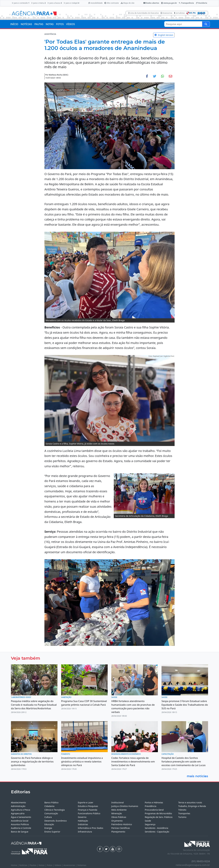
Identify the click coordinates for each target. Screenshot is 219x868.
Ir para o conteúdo (21, 3)
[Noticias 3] (96, 642)
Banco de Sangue (20, 832)
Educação (49, 824)
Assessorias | (70, 865)
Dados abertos (151, 3)
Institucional (117, 802)
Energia (48, 828)
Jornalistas (179, 13)
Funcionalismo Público (89, 813)
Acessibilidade (95, 3)
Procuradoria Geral (154, 810)
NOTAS (50, 24)
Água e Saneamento (21, 817)
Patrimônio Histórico (122, 824)
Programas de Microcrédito (158, 813)
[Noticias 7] (112, 642)
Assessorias (166, 13)
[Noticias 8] (118, 642)
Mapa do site (128, 3)
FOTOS (60, 24)
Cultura (48, 817)
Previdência (151, 806)
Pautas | (34, 865)
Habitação (83, 821)
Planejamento (118, 832)
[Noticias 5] (107, 642)
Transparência (186, 3)
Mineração (117, 813)
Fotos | (51, 865)
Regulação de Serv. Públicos (159, 817)
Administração (18, 806)
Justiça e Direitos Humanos (125, 806)
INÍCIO (14, 24)
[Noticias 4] (101, 642)
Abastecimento (18, 802)
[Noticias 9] (123, 642)
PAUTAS (39, 24)
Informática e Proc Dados (91, 828)
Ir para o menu (38, 3)
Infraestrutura (85, 832)
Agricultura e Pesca (21, 810)
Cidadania (49, 806)
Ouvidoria (202, 3)
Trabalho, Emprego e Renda (192, 806)
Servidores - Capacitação (157, 832)
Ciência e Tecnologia (55, 810)
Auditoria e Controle (21, 828)
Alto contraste (112, 3)
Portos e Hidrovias (154, 802)
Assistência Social (20, 821)
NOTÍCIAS (26, 24)
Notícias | (24, 865)
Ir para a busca (55, 3)
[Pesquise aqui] (206, 24)
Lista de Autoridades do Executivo (144, 13)
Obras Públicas (119, 817)
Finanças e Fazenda (88, 810)
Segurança (150, 824)
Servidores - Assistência (156, 828)
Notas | (43, 865)
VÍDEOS (70, 24)
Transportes (184, 813)
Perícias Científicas (121, 828)
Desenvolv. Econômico (56, 821)
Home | (15, 865)
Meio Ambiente (119, 810)
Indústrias (83, 824)
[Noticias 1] (90, 642)
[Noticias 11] (129, 642)
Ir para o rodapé (71, 3)
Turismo (182, 817)
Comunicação (51, 813)
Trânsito (182, 810)
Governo (82, 817)
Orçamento (117, 821)
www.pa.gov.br (169, 3)
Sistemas (82, 865)
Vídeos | (59, 865)
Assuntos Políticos (20, 824)
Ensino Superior (52, 832)
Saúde (148, 821)
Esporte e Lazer (86, 802)
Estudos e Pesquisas (88, 806)
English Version (164, 35)
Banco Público (51, 802)
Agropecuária (18, 813)
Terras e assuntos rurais (190, 802)
